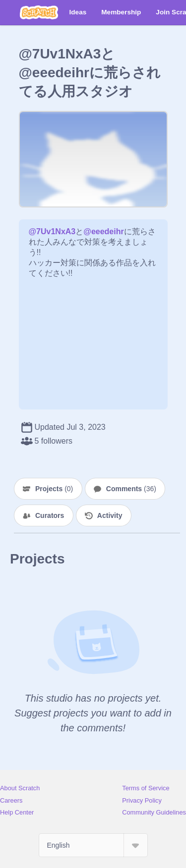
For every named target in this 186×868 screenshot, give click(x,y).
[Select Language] (93, 845)
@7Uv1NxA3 (52, 231)
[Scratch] (39, 12)
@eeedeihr (103, 231)
